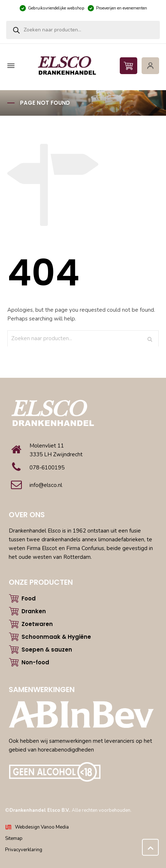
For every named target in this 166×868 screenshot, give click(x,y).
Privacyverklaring (24, 850)
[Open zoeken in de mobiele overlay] (83, 30)
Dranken (34, 611)
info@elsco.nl (46, 485)
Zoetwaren (37, 624)
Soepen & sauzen (47, 650)
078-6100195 (47, 468)
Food (29, 598)
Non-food (35, 662)
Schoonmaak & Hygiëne (56, 637)
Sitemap (14, 838)
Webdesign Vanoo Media (42, 827)
